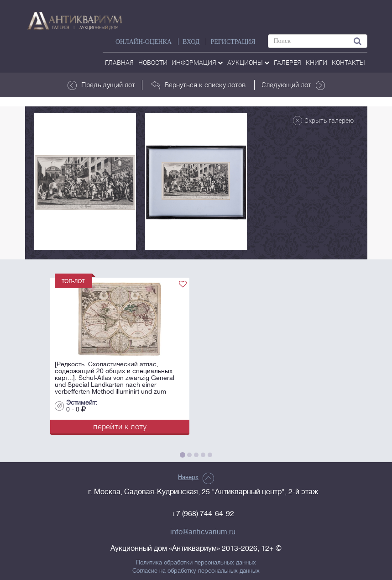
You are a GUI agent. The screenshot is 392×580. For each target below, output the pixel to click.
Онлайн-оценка (144, 42)
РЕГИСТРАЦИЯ (233, 42)
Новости (153, 62)
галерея (287, 62)
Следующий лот (293, 85)
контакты (348, 62)
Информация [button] (197, 62)
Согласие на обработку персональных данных (196, 571)
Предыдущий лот (101, 85)
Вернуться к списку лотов (198, 85)
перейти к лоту (120, 426)
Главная (119, 62)
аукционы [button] (248, 62)
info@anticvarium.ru (203, 532)
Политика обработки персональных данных (196, 563)
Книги (316, 62)
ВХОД (191, 42)
